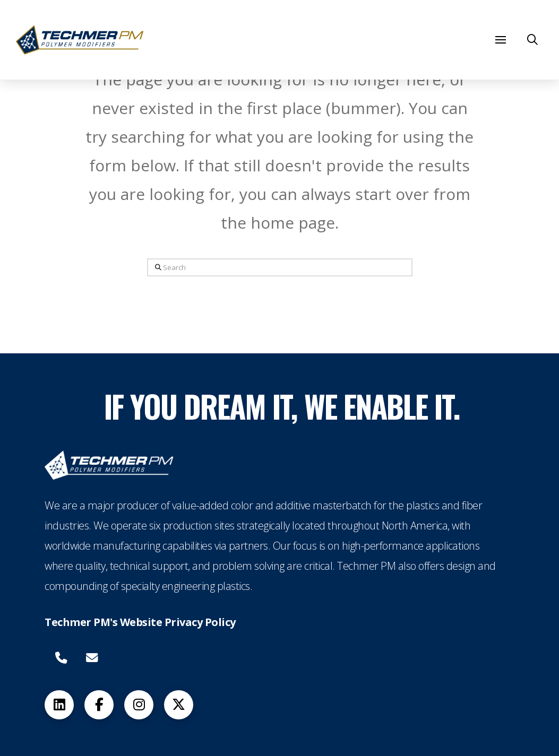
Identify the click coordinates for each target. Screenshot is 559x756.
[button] (501, 40)
